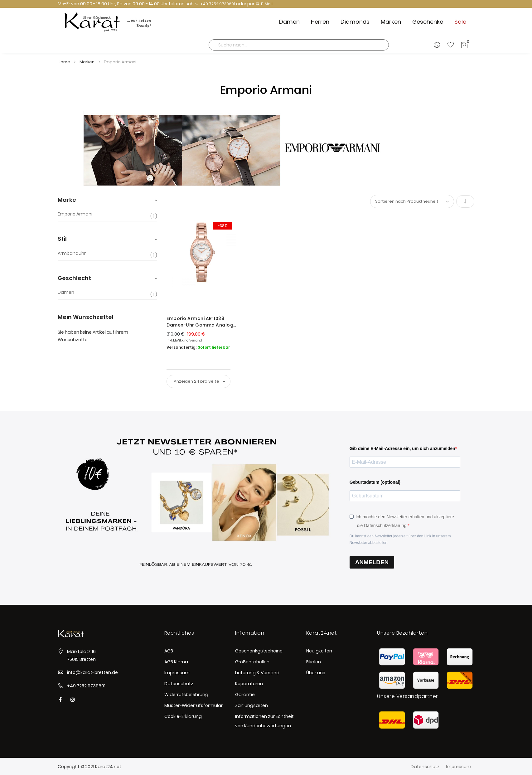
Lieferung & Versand (257, 673)
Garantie (245, 695)
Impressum (177, 673)
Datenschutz (179, 684)
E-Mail (264, 4)
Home (64, 62)
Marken (87, 62)
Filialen (314, 662)
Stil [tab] (62, 239)
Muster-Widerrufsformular (193, 705)
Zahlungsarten (251, 705)
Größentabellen (252, 662)
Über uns (316, 673)
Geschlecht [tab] (74, 278)
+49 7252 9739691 (215, 4)
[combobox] (299, 45)
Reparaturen (249, 684)
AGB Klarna (176, 662)
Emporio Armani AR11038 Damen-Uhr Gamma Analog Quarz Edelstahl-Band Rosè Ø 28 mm (200, 322)
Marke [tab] (67, 200)
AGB (169, 651)
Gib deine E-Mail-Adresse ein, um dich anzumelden (402, 448)
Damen (66, 292)
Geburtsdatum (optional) (375, 482)
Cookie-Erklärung (183, 716)
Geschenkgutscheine (259, 651)
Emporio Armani (75, 214)
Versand (196, 340)
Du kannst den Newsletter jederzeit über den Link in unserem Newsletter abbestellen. (400, 539)
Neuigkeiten (319, 651)
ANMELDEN (372, 562)
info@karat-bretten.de (92, 672)
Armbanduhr (72, 253)
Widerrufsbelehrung (186, 695)
